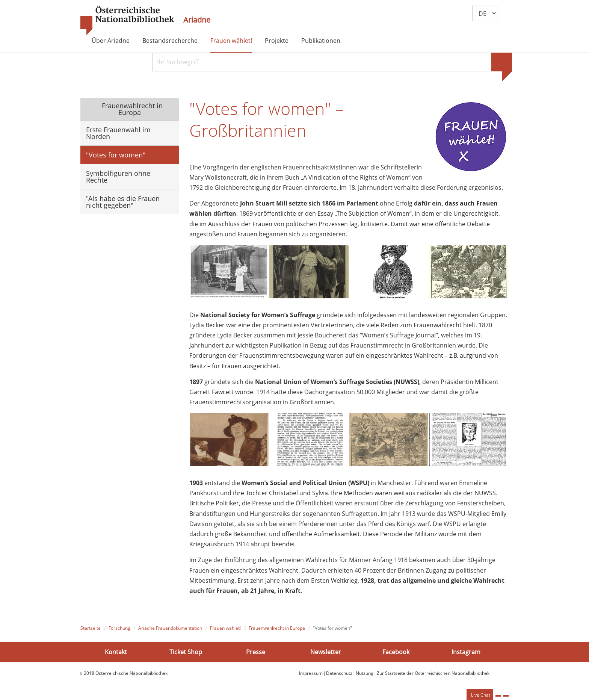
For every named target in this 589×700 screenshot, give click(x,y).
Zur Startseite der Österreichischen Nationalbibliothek (433, 674)
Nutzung (365, 674)
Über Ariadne (111, 41)
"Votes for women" (116, 155)
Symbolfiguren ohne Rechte (118, 177)
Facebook (396, 652)
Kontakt (116, 652)
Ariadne (197, 20)
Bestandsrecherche (170, 41)
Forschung (119, 628)
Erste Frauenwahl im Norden (118, 133)
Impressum (311, 674)
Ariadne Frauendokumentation (170, 628)
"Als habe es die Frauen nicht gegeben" (123, 202)
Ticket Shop (186, 652)
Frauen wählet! (231, 41)
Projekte (277, 41)
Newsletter (326, 652)
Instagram (466, 652)
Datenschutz (339, 674)
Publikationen (321, 41)
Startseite (91, 628)
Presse (256, 652)
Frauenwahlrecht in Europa (131, 109)
